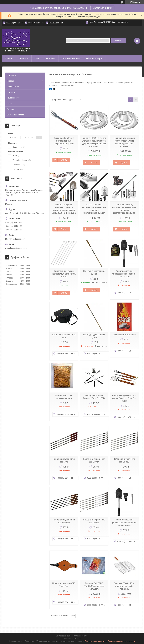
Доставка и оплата (71, 59)
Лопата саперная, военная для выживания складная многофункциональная (94, 209)
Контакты (51, 59)
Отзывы (11, 109)
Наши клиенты (13, 98)
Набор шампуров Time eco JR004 (94, 460)
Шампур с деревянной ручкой (94, 272)
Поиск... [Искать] (119, 41)
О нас (37, 59)
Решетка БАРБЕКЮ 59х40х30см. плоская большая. (94, 586)
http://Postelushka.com (15, 239)
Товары (23, 59)
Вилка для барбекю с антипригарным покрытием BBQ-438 (64, 141)
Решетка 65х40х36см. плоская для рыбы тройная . (124, 586)
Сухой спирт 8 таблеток (124, 335)
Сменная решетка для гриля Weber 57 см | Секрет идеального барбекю (124, 142)
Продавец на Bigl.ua (72, 639)
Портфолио (12, 75)
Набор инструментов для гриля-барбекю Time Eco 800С (124, 398)
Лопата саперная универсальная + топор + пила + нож (124, 274)
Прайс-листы (13, 87)
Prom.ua (85, 636)
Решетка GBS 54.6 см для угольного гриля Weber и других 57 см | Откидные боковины (94, 142)
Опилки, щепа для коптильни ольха (64, 397)
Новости (11, 92)
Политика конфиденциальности (121, 641)
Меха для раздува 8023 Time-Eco (64, 585)
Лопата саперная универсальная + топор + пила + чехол (124, 523)
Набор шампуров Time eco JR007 (94, 521)
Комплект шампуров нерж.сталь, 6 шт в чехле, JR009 (64, 274)
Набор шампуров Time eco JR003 (124, 460)
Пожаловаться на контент (96, 641)
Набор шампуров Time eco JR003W (64, 521)
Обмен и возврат (94, 59)
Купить (64, 160)
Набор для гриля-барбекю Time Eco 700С (94, 397)
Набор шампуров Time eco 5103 (64, 460)
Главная (9, 59)
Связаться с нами (102, 8)
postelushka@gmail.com (16, 248)
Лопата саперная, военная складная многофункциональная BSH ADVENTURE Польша (64, 209)
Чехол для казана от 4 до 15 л (64, 336)
